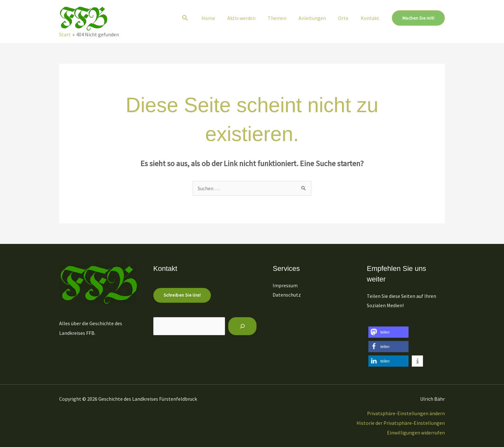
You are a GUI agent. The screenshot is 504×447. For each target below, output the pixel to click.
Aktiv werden (250, 18)
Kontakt (371, 18)
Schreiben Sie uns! (182, 295)
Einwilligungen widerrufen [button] (416, 433)
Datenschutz (288, 295)
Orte (346, 18)
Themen (284, 18)
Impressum (286, 285)
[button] (197, 18)
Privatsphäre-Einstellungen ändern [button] (406, 413)
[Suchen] (243, 326)
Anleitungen (317, 18)
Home (219, 18)
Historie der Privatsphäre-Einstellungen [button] (401, 423)
